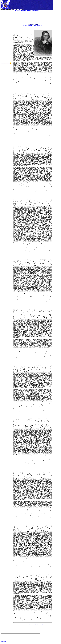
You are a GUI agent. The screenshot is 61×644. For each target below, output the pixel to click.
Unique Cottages (18, 19)
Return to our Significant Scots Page (37, 625)
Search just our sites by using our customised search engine (27, 11)
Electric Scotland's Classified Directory (31, 19)
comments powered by (6, 641)
